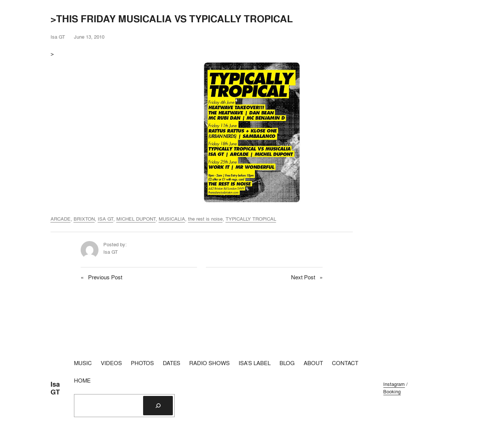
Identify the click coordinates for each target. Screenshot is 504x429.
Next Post (303, 277)
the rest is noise (205, 219)
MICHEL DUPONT (136, 219)
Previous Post (105, 277)
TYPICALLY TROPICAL (251, 219)
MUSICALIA (172, 219)
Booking (392, 391)
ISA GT (106, 219)
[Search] (158, 406)
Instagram (394, 384)
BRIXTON (84, 219)
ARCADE (61, 219)
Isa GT (55, 388)
